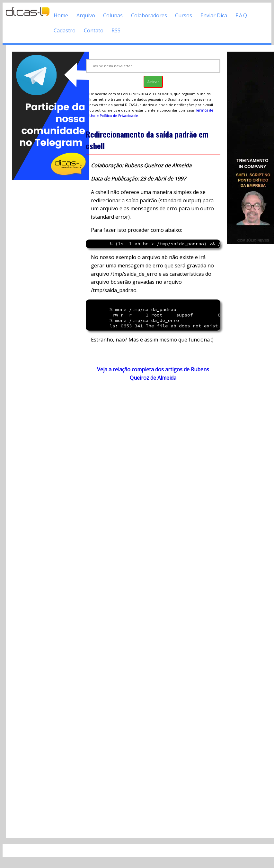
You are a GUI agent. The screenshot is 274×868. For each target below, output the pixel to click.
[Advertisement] (46, 277)
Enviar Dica (214, 15)
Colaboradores (149, 15)
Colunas (113, 15)
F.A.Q (241, 15)
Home (61, 15)
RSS (116, 30)
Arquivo (86, 15)
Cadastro (65, 30)
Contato (94, 30)
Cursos (184, 15)
